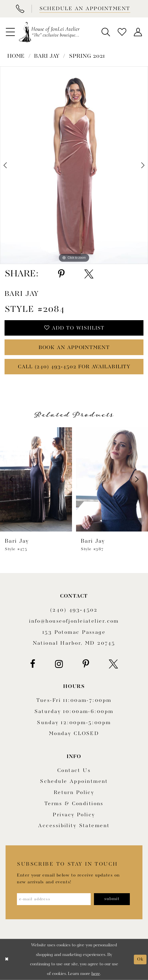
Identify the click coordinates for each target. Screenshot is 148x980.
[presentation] (95, 479)
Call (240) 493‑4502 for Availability (74, 367)
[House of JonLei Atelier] (49, 32)
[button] (10, 32)
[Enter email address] (54, 899)
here (96, 973)
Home (16, 56)
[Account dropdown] (138, 32)
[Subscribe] (112, 899)
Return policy (74, 793)
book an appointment (74, 348)
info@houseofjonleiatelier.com (74, 621)
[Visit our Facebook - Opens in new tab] (33, 664)
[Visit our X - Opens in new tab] (113, 664)
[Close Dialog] (7, 959)
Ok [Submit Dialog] (140, 959)
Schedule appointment (74, 781)
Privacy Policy (74, 815)
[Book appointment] (84, 9)
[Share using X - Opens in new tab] (89, 274)
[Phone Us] (20, 9)
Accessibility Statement (74, 826)
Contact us (74, 771)
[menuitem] (10, 32)
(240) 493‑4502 (74, 610)
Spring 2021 (87, 56)
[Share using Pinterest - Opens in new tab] (61, 274)
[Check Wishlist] (122, 32)
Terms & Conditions (74, 804)
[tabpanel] (74, 165)
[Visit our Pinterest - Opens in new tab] (86, 664)
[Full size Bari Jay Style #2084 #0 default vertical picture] (74, 165)
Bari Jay (47, 56)
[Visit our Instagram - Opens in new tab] (59, 664)
